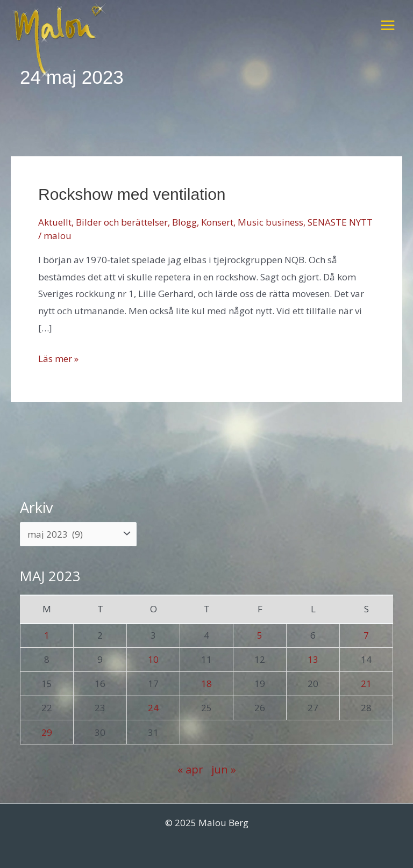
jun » (224, 769)
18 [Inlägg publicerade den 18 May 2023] (206, 683)
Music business (270, 222)
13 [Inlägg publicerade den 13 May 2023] (313, 659)
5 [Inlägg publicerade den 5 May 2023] (260, 635)
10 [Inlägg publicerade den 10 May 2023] (153, 659)
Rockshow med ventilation (132, 194)
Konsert (217, 222)
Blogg (184, 222)
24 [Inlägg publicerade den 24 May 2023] (153, 708)
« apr (190, 769)
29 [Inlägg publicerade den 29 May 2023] (47, 732)
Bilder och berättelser (122, 222)
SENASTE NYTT (340, 222)
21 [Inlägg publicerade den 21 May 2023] (366, 683)
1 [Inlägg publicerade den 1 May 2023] (47, 635)
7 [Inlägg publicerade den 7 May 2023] (366, 635)
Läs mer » (58, 359)
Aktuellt (55, 222)
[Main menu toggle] (388, 25)
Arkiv (37, 507)
